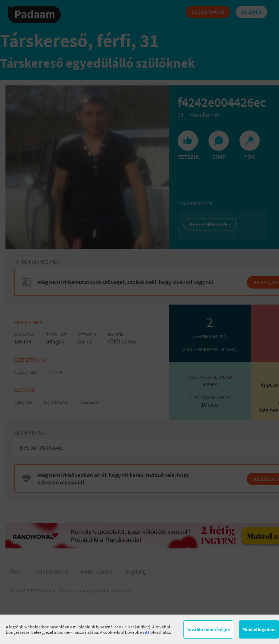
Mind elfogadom (259, 629)
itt (147, 632)
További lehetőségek (208, 629)
